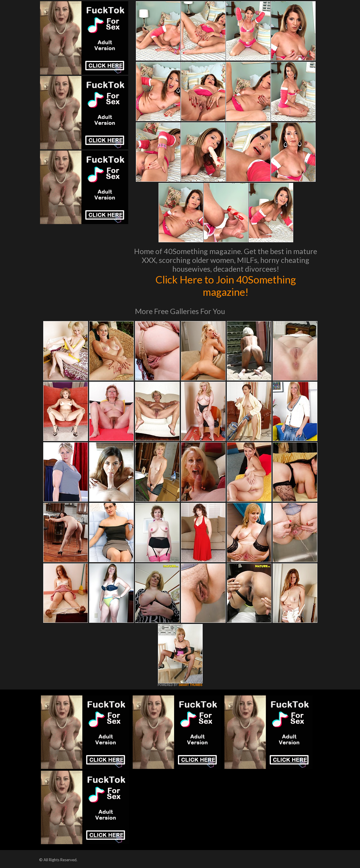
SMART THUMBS (190, 685)
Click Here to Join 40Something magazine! (226, 286)
